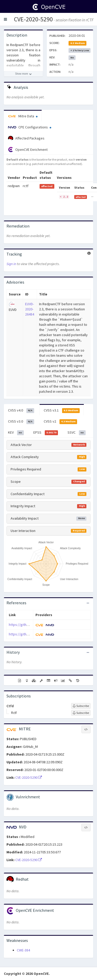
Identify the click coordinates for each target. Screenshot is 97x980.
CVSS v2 (61, 422)
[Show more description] (23, 74)
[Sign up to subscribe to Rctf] (81, 713)
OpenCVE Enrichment (28, 150)
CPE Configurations (30, 127)
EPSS (46, 433)
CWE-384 (23, 950)
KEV (16, 433)
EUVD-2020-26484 (30, 309)
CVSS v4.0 (21, 410)
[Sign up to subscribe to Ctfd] (81, 706)
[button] (5, 19)
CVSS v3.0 (21, 422)
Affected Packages (26, 138)
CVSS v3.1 (62, 410)
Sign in (11, 264)
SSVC (77, 433)
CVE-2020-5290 (33, 19)
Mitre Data (23, 116)
